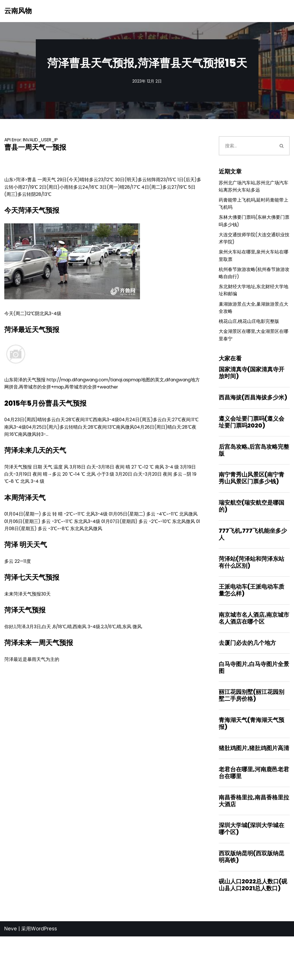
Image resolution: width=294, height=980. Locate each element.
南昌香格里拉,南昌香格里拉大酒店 (254, 840)
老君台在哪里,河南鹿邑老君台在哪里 (254, 811)
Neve (11, 972)
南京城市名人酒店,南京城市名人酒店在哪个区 (254, 651)
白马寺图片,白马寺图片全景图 (254, 702)
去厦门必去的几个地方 (247, 676)
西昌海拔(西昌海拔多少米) (253, 421)
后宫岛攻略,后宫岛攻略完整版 (254, 476)
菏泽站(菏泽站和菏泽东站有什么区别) (251, 592)
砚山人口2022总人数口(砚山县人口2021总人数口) (253, 928)
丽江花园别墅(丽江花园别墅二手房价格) (251, 731)
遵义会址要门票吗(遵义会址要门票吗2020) (251, 447)
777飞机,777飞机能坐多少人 (253, 563)
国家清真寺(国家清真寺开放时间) (251, 395)
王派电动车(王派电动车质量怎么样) (251, 621)
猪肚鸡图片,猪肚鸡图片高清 (254, 786)
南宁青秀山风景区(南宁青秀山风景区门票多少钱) (251, 505)
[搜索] (246, 147)
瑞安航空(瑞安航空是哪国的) (251, 534)
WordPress (44, 972)
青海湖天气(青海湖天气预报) (251, 760)
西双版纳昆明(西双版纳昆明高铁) (251, 899)
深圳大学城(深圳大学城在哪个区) (251, 870)
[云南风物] (18, 11)
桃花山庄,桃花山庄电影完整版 (251, 341)
